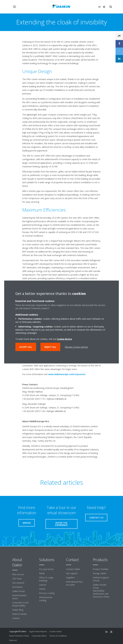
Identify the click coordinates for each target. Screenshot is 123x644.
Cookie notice (56, 631)
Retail (42, 573)
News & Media (19, 614)
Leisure (43, 585)
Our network (18, 583)
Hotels (42, 589)
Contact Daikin (73, 569)
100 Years (17, 579)
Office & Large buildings (46, 579)
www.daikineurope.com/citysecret (67, 374)
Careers (16, 618)
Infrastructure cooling (46, 599)
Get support (72, 573)
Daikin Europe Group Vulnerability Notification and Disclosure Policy (101, 591)
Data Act (13, 640)
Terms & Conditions (58, 636)
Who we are (18, 574)
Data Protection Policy (19, 636)
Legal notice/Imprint (38, 631)
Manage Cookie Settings (77, 347)
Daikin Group (19, 591)
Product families (101, 569)
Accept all (26, 347)
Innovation (17, 587)
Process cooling (47, 593)
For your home (46, 569)
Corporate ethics (39, 636)
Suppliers (70, 578)
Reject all (50, 347)
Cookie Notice (64, 339)
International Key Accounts (74, 583)
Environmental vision (19, 597)
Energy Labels (100, 573)
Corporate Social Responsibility (20, 604)
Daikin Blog (18, 610)
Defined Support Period (101, 579)
